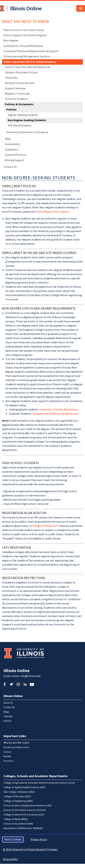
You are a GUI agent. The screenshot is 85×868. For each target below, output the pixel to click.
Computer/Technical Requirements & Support (31, 51)
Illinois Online (16, 671)
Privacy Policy (39, 840)
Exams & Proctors (16, 155)
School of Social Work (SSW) (18, 824)
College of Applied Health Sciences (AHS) (24, 787)
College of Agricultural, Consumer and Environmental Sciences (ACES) (39, 783)
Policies (11, 110)
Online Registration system (52, 212)
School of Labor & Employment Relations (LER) (27, 806)
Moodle (7, 756)
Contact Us (10, 167)
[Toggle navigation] (81, 8)
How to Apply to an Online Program (25, 35)
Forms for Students (16, 99)
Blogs (6, 712)
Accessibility (12, 144)
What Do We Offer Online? (17, 743)
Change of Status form (45, 526)
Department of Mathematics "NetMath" (23, 828)
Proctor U (8, 761)
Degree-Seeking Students (23, 115)
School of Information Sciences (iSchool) (25, 810)
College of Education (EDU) (17, 797)
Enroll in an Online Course (16, 747)
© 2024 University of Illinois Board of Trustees (30, 849)
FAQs (8, 139)
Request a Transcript (17, 94)
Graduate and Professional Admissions (55, 414)
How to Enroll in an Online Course (24, 30)
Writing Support (15, 160)
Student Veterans (15, 88)
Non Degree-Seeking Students (27, 120)
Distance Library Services (20, 83)
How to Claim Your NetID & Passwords (28, 67)
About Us (8, 703)
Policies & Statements (19, 104)
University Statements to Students (27, 132)
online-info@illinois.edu (26, 676)
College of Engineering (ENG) (18, 801)
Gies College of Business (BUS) (19, 792)
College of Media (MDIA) (16, 819)
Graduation (12, 150)
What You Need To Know (26, 22)
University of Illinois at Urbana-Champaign (2, 8)
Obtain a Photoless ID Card (21, 73)
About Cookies (13, 840)
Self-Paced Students (20, 125)
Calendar (8, 716)
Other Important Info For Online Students (30, 62)
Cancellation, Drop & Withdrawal (23, 46)
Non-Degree (11, 41)
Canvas (7, 752)
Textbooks (11, 78)
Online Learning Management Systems (27, 56)
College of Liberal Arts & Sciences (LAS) (24, 815)
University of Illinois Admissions (58, 410)
